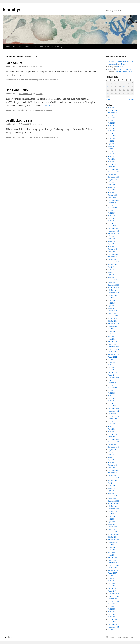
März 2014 (112, 370)
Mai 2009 (111, 519)
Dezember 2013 (113, 378)
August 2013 (112, 388)
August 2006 (112, 604)
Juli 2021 (111, 151)
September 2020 (114, 177)
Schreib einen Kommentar (48, 80)
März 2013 (112, 401)
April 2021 (112, 159)
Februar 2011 (113, 465)
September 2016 (114, 293)
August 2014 (112, 357)
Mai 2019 (111, 216)
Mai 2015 (111, 334)
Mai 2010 (111, 488)
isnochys (39, 67)
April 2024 (112, 144)
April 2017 (112, 275)
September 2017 (114, 262)
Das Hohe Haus (17, 90)
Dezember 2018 (113, 228)
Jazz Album (14, 63)
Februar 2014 (113, 372)
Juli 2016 (111, 298)
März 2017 (112, 277)
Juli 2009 (111, 514)
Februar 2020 (113, 195)
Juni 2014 (111, 362)
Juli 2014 (111, 360)
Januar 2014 (112, 375)
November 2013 (114, 380)
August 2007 (112, 573)
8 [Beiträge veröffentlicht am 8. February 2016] (108, 87)
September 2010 (114, 478)
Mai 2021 (111, 156)
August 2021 (112, 149)
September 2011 (114, 447)
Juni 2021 (111, 154)
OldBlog (59, 46)
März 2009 (112, 524)
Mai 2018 (111, 241)
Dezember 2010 (113, 470)
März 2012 (112, 432)
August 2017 (112, 264)
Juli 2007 (111, 576)
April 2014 (112, 367)
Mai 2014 (111, 365)
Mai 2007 (111, 581)
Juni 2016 (111, 300)
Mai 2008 (111, 550)
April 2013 (112, 398)
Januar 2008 (112, 560)
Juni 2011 (111, 455)
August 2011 (112, 450)
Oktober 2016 (113, 290)
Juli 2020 (111, 182)
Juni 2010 (111, 486)
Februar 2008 (113, 558)
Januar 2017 (112, 282)
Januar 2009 (112, 529)
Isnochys (12, 10)
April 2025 (112, 128)
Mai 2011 (111, 457)
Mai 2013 (111, 396)
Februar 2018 (113, 249)
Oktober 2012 (113, 414)
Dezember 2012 (113, 408)
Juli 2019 (111, 210)
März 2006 (112, 617)
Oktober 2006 (113, 599)
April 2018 (112, 244)
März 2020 (112, 192)
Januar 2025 (112, 136)
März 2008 (112, 555)
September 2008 (114, 540)
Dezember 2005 (113, 624)
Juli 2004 (111, 630)
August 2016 (112, 295)
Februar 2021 (113, 164)
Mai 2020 (111, 187)
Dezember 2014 (113, 347)
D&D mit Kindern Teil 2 (125, 69)
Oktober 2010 (113, 475)
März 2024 (112, 146)
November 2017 (114, 257)
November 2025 (114, 113)
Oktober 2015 (113, 321)
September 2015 (114, 324)
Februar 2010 (113, 496)
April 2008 (112, 552)
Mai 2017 (111, 272)
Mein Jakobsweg (46, 46)
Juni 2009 (111, 516)
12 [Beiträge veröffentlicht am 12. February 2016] (124, 87)
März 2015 (112, 339)
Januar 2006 (112, 622)
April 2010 (112, 491)
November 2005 (114, 627)
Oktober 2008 (113, 537)
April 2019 (112, 218)
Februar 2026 (113, 110)
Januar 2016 (112, 313)
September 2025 (114, 115)
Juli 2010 (111, 483)
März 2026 (112, 108)
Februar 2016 (113, 311)
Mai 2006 (111, 612)
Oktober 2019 (113, 203)
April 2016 (112, 306)
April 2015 (112, 336)
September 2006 (114, 601)
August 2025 (112, 118)
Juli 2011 (111, 452)
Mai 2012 (111, 426)
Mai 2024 (111, 141)
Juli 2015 (111, 329)
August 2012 (112, 419)
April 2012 (112, 429)
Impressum (17, 46)
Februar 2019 (113, 223)
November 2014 (114, 349)
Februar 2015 (113, 342)
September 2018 (114, 234)
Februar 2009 (113, 527)
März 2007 (112, 586)
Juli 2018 (111, 236)
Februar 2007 (113, 588)
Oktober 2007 (113, 568)
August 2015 (112, 326)
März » (132, 100)
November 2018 (114, 231)
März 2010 (112, 493)
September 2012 (114, 416)
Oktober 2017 (113, 259)
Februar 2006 (113, 619)
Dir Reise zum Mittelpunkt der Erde (120, 61)
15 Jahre (123, 64)
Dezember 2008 (113, 532)
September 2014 (114, 354)
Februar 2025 (113, 133)
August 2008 (112, 542)
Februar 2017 (113, 280)
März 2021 (112, 162)
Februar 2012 (113, 434)
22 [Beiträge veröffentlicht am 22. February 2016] (108, 93)
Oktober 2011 (113, 444)
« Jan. (108, 100)
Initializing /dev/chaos (29, 80)
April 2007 (112, 583)
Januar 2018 (112, 252)
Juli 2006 (111, 606)
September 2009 (114, 509)
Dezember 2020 (113, 169)
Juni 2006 (111, 609)
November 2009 (114, 504)
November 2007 (114, 565)
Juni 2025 (111, 123)
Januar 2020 (112, 198)
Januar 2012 (112, 437)
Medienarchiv (30, 46)
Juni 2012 (111, 424)
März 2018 (112, 246)
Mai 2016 (111, 303)
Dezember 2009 (113, 501)
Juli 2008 (111, 545)
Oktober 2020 (113, 174)
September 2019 (114, 205)
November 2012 (114, 411)
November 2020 (114, 172)
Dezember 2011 (113, 439)
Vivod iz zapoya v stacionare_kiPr (120, 59)
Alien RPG (120, 67)
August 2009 (112, 511)
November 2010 (114, 473)
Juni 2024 (111, 138)
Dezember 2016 (113, 285)
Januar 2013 (112, 406)
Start (8, 46)
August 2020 (112, 180)
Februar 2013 (113, 403)
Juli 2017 (111, 267)
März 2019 (112, 221)
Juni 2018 (111, 239)
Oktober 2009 (113, 506)
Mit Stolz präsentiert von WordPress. (121, 637)
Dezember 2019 (113, 200)
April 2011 (112, 460)
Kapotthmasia (113, 64)
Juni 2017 (111, 270)
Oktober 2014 (113, 352)
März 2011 (112, 462)
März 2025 (112, 131)
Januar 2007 (112, 591)
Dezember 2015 (113, 316)
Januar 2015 (112, 344)
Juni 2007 (111, 578)
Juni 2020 (111, 185)
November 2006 (114, 596)
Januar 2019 (112, 226)
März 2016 (112, 308)
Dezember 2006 (113, 594)
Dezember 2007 (113, 563)
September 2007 (114, 570)
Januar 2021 (112, 167)
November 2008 (114, 534)
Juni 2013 (111, 393)
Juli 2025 (111, 120)
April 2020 (112, 190)
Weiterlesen (51, 106)
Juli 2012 (111, 421)
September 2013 (114, 385)
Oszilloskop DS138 (19, 120)
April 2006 (112, 614)
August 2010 (112, 480)
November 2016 (114, 288)
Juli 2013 (111, 390)
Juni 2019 (111, 213)
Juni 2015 (111, 331)
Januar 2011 (112, 468)
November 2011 (113, 442)
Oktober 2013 (113, 383)
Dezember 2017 (113, 254)
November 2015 (114, 318)
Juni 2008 (111, 547)
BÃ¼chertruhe (26, 110)
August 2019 (112, 208)
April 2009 (112, 522)
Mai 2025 (111, 126)
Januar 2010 (112, 498)
